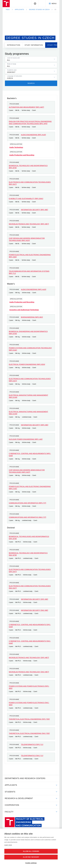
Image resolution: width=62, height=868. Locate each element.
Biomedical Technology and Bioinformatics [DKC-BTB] (28, 554)
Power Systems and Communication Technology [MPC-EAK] (30, 349)
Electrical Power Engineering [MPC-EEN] (27, 364)
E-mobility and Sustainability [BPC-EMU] (26, 199)
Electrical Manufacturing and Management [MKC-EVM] (28, 413)
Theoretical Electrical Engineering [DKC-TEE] (29, 733)
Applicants (19, 10)
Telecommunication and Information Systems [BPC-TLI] (29, 272)
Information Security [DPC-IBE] (34, 599)
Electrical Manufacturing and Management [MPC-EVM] (28, 396)
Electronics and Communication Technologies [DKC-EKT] (30, 587)
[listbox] (31, 59)
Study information (34, 45)
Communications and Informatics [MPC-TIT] (27, 503)
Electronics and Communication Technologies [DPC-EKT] (30, 571)
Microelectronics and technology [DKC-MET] (29, 672)
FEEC (8, 10)
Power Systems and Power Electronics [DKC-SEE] (29, 704)
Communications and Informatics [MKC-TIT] (27, 517)
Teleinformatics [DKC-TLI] (32, 756)
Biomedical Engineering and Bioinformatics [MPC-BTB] (28, 333)
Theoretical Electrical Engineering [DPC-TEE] (29, 719)
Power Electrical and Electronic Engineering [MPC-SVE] (30, 488)
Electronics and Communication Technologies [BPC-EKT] (30, 183)
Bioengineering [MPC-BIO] (32, 317)
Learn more (8, 845)
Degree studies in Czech (39, 10)
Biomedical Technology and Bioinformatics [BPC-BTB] (28, 167)
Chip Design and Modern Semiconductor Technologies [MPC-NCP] (27, 471)
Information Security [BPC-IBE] (34, 210)
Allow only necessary (31, 857)
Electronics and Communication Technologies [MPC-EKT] (30, 380)
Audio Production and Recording (22, 155)
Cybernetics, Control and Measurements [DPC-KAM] (30, 626)
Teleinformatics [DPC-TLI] (32, 744)
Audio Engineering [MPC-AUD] (34, 289)
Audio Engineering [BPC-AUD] (33, 135)
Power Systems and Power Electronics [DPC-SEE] (29, 687)
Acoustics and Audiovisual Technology (24, 310)
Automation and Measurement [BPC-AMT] (26, 107)
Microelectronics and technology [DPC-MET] (29, 658)
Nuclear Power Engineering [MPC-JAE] (26, 439)
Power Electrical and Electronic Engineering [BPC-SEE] (30, 256)
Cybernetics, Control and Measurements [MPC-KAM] (30, 455)
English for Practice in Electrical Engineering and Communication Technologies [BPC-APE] (30, 123)
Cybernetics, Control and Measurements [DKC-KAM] (30, 642)
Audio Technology (16, 147)
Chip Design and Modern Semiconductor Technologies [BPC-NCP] (27, 239)
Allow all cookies (31, 851)
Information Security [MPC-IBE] (35, 425)
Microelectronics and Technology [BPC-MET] (29, 224)
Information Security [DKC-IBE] (34, 610)
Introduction (14, 45)
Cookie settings (31, 863)
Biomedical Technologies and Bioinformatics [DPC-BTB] (29, 538)
